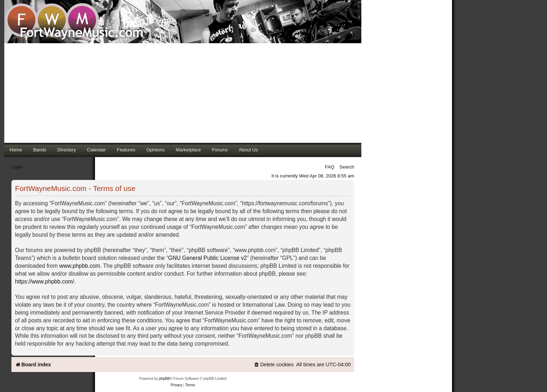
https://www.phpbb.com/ (45, 282)
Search (347, 167)
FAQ (330, 167)
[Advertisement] (183, 93)
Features (126, 150)
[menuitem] (274, 365)
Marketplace (188, 150)
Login (17, 167)
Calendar (97, 150)
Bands (40, 150)
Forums (220, 150)
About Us (248, 150)
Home (16, 150)
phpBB (164, 379)
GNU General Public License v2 (207, 258)
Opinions (155, 150)
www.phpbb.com (80, 266)
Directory (67, 150)
